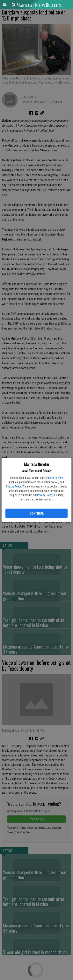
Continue (36, 513)
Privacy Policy (14, 487)
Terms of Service (54, 478)
